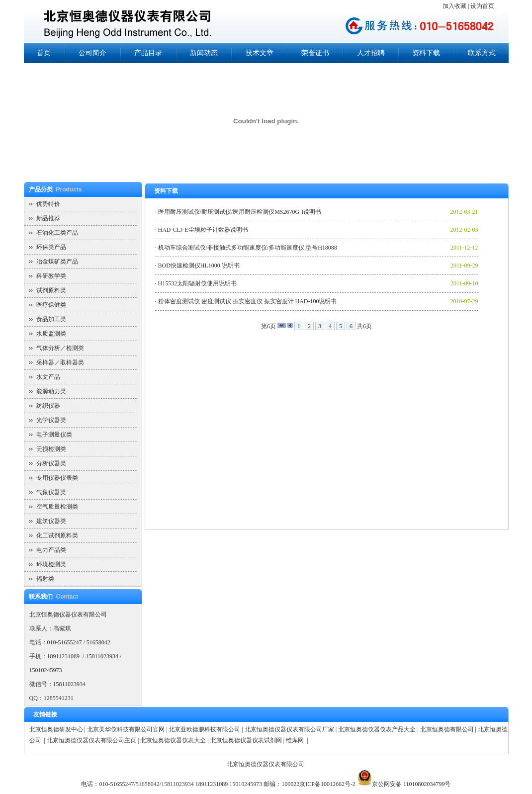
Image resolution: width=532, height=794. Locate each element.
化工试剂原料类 (57, 535)
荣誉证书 (315, 53)
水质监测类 (51, 334)
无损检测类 (51, 449)
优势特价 (48, 204)
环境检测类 (51, 564)
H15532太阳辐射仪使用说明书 (198, 283)
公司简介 (92, 53)
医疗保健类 (51, 305)
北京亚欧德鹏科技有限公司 (204, 729)
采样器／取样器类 (60, 362)
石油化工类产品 (57, 233)
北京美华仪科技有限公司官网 (126, 729)
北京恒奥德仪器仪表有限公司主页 (91, 740)
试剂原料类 (51, 290)
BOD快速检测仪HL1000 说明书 (199, 265)
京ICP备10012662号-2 (327, 784)
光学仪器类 (51, 420)
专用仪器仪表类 (57, 478)
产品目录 (148, 53)
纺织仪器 (48, 406)
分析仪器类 (51, 463)
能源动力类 (51, 391)
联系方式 (482, 53)
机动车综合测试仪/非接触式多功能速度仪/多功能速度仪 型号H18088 (248, 248)
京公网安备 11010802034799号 (411, 784)
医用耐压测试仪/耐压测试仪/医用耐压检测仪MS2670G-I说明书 (240, 212)
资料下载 (426, 53)
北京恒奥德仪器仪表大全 (173, 740)
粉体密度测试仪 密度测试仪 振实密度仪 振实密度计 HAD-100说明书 (248, 301)
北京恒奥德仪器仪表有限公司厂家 (289, 729)
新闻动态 (204, 53)
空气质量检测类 (57, 507)
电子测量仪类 (54, 435)
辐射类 (45, 579)
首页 (44, 53)
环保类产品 (51, 247)
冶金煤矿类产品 (57, 262)
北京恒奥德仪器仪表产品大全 (377, 729)
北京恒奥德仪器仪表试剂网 (246, 740)
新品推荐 (48, 218)
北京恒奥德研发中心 (56, 729)
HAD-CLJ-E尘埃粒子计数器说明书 (203, 230)
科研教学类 (51, 276)
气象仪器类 (51, 492)
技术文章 (260, 53)
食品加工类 (51, 319)
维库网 (296, 740)
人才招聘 (371, 53)
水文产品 (48, 377)
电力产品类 (51, 550)
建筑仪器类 (51, 521)
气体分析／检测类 (60, 348)
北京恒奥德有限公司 (447, 729)
